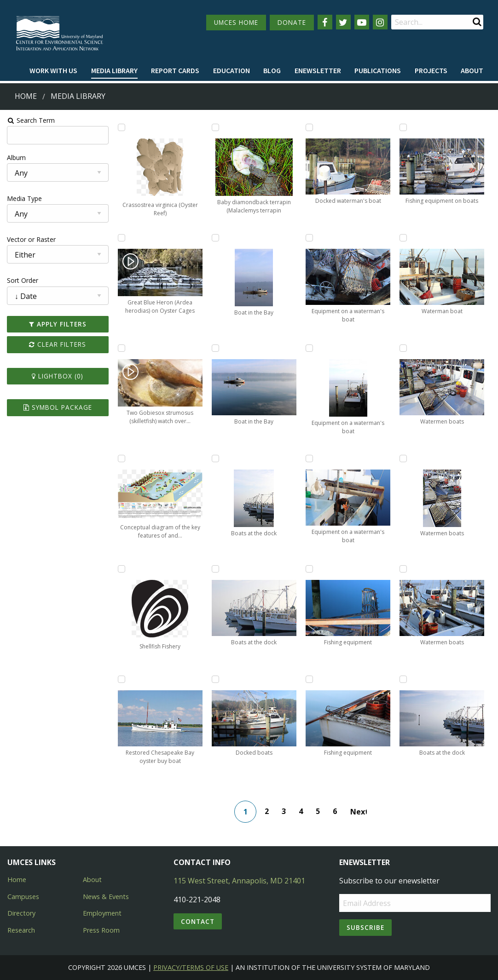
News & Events (106, 897)
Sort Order (22, 280)
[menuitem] (53, 71)
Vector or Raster (30, 239)
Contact (198, 921)
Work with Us (53, 70)
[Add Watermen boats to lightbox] (404, 348)
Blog (272, 70)
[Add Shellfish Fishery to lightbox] (121, 569)
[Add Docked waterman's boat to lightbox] (309, 127)
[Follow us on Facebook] (325, 22)
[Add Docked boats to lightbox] (215, 679)
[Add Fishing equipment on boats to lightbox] (404, 127)
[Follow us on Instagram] (380, 22)
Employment (102, 913)
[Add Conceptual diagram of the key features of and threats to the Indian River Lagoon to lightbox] (121, 458)
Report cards (175, 70)
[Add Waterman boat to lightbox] (404, 238)
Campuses (23, 897)
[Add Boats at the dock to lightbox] (215, 458)
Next (359, 812)
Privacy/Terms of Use (191, 967)
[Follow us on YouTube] (362, 22)
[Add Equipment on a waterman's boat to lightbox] (309, 238)
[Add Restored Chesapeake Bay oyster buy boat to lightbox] (121, 679)
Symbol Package (57, 407)
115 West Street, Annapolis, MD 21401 (239, 881)
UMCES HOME (236, 22)
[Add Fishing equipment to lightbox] (309, 569)
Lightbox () (57, 376)
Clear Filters (57, 344)
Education (232, 70)
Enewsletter (318, 70)
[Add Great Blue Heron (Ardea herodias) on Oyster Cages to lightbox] (121, 238)
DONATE (292, 22)
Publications (378, 70)
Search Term (30, 120)
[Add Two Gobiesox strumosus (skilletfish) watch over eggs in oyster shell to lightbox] (121, 348)
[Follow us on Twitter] (343, 22)
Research (21, 930)
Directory (21, 913)
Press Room (101, 930)
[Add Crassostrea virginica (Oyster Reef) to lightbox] (121, 127)
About (472, 70)
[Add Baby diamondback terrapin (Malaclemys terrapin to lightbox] (215, 127)
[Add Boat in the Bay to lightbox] (215, 238)
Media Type (23, 198)
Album (15, 158)
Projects (431, 70)
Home (26, 96)
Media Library (114, 70)
